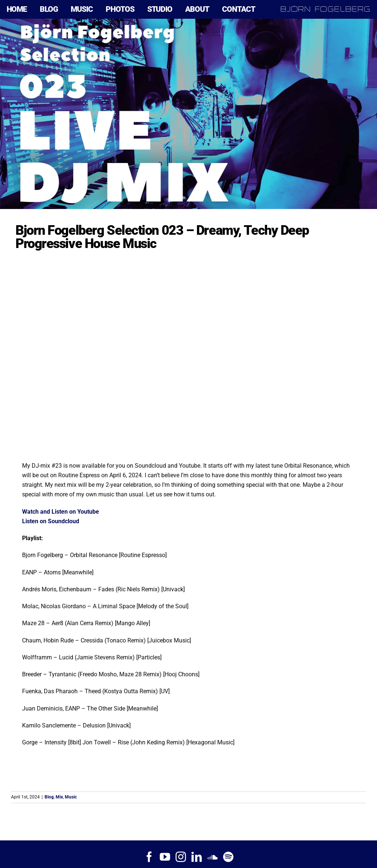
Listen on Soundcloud (51, 521)
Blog (49, 797)
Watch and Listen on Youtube (61, 512)
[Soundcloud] (212, 857)
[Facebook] (149, 857)
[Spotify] (228, 857)
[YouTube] (165, 857)
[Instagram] (181, 857)
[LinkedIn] (197, 857)
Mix (59, 797)
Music (71, 797)
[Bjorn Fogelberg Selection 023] (188, 114)
